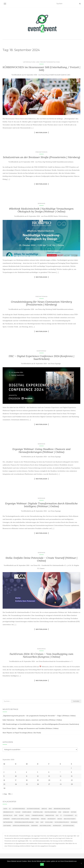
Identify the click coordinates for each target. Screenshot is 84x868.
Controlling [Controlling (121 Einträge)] (38, 812)
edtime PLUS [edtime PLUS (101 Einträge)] (8, 815)
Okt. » (10, 794)
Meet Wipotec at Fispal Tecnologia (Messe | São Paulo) (22, 733)
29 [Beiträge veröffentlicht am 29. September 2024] (72, 784)
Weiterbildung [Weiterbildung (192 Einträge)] (45, 826)
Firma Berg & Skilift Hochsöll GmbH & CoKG (56, 75)
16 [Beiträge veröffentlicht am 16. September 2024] (4, 780)
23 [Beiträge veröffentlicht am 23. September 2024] (4, 784)
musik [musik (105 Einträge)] (60, 819)
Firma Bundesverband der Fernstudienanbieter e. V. (56, 661)
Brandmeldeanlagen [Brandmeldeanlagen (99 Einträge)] (62, 809)
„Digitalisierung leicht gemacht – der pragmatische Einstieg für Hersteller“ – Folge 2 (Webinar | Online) (39, 716)
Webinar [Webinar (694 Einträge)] (34, 826)
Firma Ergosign (56, 364)
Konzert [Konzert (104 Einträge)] (7, 819)
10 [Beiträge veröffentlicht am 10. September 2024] (16, 776)
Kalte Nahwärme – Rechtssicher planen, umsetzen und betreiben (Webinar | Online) (32, 720)
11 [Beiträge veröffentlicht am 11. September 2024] (27, 776)
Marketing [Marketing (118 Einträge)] (35, 819)
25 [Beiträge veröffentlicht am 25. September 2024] (27, 784)
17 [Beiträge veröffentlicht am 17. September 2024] (16, 780)
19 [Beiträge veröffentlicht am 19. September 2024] (38, 780)
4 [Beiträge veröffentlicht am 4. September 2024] (26, 772)
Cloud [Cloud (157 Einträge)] (18, 812)
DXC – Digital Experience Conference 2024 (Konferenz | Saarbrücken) (41, 357)
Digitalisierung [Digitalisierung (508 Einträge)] (51, 812)
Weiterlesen (42, 133)
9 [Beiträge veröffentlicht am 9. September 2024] (4, 776)
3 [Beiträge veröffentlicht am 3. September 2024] (16, 772)
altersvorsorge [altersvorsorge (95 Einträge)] (19, 809)
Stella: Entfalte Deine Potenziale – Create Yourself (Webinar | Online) (42, 559)
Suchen (76, 701)
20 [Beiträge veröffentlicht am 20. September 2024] (49, 780)
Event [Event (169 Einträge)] (21, 815)
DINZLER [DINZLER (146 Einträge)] (66, 812)
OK (42, 864)
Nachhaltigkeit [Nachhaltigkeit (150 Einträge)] (70, 819)
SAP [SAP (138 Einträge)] (42, 822)
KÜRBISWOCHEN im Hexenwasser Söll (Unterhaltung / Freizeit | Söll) (41, 69)
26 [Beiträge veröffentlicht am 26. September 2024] (38, 784)
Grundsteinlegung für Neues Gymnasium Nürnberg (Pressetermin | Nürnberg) (41, 303)
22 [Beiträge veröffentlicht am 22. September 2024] (72, 780)
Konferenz (42, 351)
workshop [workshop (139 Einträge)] (57, 826)
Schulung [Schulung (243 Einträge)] (49, 822)
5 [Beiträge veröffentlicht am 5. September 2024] (38, 772)
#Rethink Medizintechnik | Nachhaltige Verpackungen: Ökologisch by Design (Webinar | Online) (41, 210)
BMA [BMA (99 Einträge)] (50, 809)
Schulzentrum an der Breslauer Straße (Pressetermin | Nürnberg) (42, 157)
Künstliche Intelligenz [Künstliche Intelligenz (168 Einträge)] (20, 819)
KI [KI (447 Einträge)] (76, 815)
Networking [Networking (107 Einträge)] (8, 822)
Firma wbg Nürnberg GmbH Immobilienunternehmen (56, 162)
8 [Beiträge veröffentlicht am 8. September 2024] (71, 772)
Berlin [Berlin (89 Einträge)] (44, 809)
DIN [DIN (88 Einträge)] (60, 812)
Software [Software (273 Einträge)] (7, 826)
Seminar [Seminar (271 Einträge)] (74, 822)
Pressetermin (41, 152)
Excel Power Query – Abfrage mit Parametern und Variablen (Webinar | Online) (31, 728)
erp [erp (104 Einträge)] (16, 815)
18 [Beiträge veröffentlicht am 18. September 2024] (27, 780)
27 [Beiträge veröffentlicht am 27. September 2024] (49, 784)
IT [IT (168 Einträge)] (61, 815)
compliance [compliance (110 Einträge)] (27, 812)
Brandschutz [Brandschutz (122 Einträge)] (8, 812)
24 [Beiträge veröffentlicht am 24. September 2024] (16, 784)
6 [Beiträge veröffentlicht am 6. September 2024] (49, 772)
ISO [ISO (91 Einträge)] (57, 815)
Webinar (41, 203)
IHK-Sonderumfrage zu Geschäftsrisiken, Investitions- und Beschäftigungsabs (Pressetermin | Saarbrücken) (41, 724)
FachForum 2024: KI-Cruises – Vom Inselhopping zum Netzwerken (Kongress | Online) (41, 655)
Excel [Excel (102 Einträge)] (28, 815)
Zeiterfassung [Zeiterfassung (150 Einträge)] (68, 826)
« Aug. (5, 794)
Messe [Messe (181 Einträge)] (43, 819)
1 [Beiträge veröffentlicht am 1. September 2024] (71, 768)
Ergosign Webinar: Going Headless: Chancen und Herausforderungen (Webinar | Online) (41, 450)
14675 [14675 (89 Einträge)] (5, 809)
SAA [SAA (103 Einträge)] (37, 822)
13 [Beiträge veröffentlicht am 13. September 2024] (49, 776)
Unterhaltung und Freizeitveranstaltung (41, 62)
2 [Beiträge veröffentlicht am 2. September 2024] (4, 772)
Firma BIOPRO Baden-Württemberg (56, 216)
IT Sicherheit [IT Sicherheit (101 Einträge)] (68, 815)
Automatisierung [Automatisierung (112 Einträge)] (33, 809)
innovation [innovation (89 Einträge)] (50, 815)
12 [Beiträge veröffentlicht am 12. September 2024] (38, 776)
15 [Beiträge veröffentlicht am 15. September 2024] (72, 776)
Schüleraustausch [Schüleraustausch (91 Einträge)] (62, 822)
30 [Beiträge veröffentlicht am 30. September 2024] (4, 788)
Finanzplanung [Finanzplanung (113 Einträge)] (38, 815)
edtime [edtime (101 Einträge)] (74, 812)
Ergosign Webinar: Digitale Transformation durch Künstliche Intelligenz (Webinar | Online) (41, 505)
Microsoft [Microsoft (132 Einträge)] (52, 819)
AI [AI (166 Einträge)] (10, 809)
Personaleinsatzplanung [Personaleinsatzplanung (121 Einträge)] (24, 822)
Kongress (42, 649)
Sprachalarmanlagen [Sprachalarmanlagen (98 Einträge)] (21, 826)
